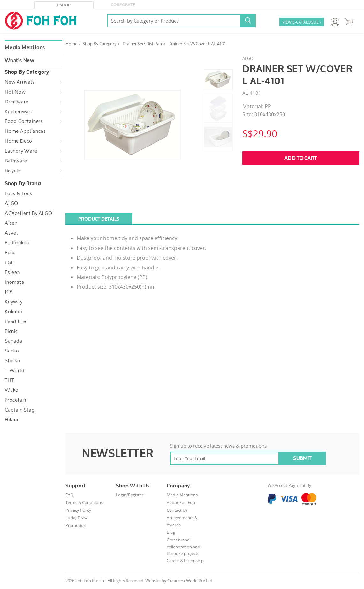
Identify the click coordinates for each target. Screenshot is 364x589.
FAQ (69, 495)
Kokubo (14, 312)
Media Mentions (25, 48)
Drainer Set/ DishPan (142, 44)
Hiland (12, 420)
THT (9, 380)
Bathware (16, 161)
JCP (8, 292)
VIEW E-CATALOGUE (302, 23)
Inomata (15, 282)
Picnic (11, 331)
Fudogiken (17, 243)
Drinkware (17, 102)
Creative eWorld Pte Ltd (190, 581)
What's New (20, 61)
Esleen (12, 272)
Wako (12, 390)
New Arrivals (20, 82)
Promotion (76, 525)
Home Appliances (25, 131)
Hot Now (15, 92)
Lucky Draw (76, 518)
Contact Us (177, 510)
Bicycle (13, 170)
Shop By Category (100, 44)
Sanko (12, 351)
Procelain (15, 400)
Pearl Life (15, 321)
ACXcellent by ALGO (28, 213)
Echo (10, 253)
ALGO (11, 203)
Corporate (123, 5)
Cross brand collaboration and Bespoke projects (183, 547)
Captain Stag (20, 410)
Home (71, 44)
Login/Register (130, 495)
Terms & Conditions (84, 502)
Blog (171, 532)
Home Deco (19, 141)
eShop (64, 5)
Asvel (11, 233)
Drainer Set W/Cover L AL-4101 (197, 44)
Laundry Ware (21, 151)
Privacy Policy (78, 510)
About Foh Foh (181, 502)
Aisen (11, 223)
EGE (9, 262)
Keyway (14, 302)
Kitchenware (19, 112)
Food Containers (24, 121)
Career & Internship (185, 561)
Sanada (14, 341)
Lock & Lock (19, 193)
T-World (15, 371)
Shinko (13, 361)
